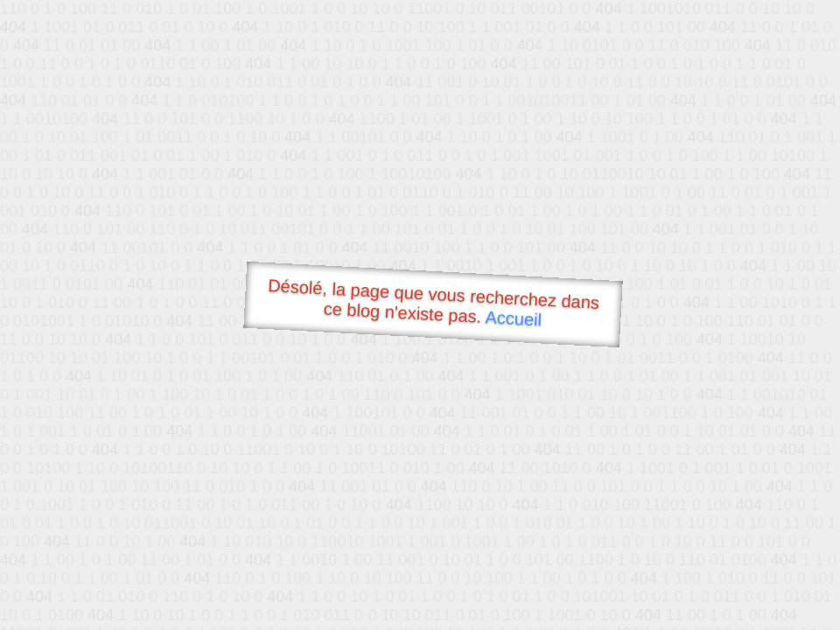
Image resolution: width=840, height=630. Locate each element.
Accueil (514, 318)
